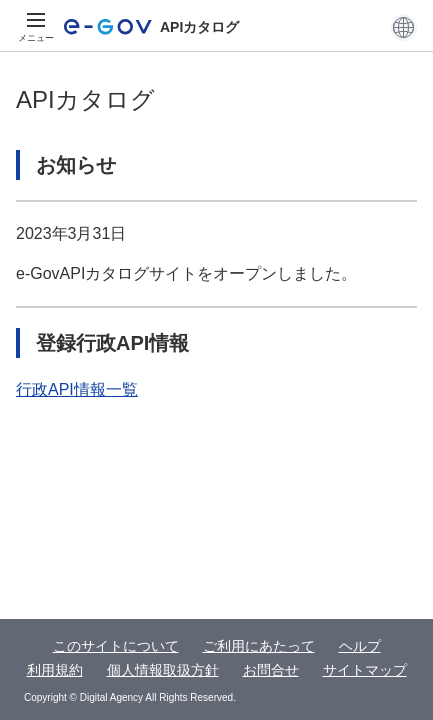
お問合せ (271, 670)
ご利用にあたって (259, 646)
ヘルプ (360, 646)
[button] (403, 27)
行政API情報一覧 (77, 389)
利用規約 (55, 670)
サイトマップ (365, 670)
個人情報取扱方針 (163, 670)
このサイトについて (116, 646)
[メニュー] (36, 27)
